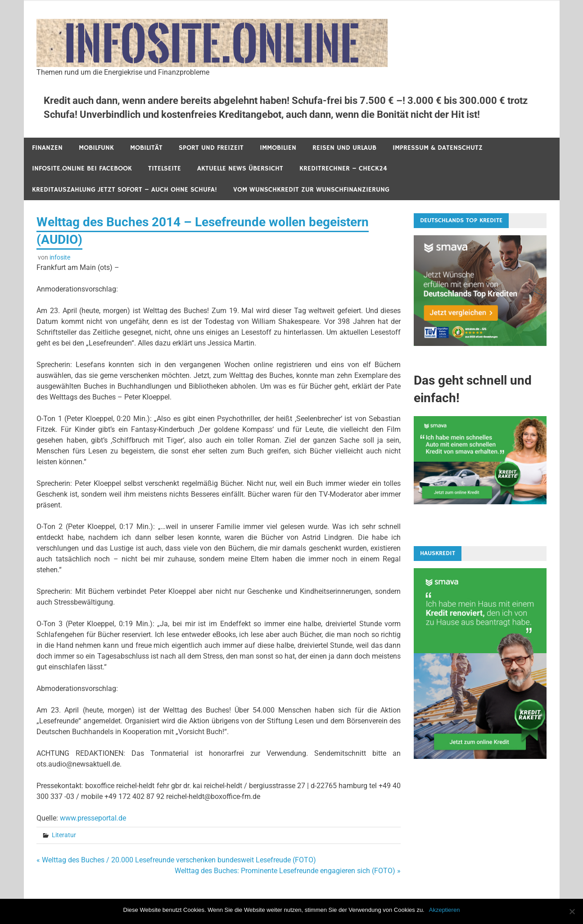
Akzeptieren (445, 910)
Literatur (64, 835)
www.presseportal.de (93, 818)
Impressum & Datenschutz (438, 148)
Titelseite (165, 168)
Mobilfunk (96, 148)
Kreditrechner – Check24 (343, 168)
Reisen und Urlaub (344, 148)
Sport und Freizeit (211, 148)
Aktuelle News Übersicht (240, 168)
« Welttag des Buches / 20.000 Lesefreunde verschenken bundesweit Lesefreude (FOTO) (176, 860)
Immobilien (278, 148)
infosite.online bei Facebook (82, 168)
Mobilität (146, 148)
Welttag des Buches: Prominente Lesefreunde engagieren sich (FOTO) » (288, 871)
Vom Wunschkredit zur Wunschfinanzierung (311, 190)
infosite (60, 257)
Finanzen (47, 148)
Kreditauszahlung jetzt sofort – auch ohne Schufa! (124, 190)
